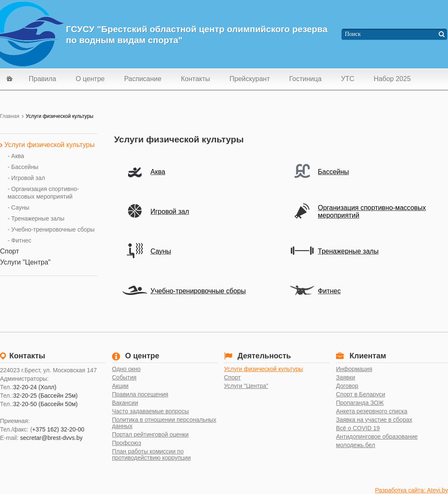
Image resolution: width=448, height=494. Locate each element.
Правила (42, 79)
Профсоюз (127, 443)
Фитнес (329, 291)
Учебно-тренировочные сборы (198, 291)
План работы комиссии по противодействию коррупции (151, 455)
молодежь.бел (356, 445)
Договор (347, 386)
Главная (10, 116)
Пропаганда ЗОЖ (360, 403)
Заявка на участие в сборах (374, 420)
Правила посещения (140, 394)
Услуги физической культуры (264, 369)
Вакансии (125, 403)
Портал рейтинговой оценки (150, 435)
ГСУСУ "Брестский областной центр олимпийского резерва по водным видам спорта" (197, 34)
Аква (158, 172)
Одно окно (126, 369)
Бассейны (333, 172)
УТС (348, 79)
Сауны (161, 251)
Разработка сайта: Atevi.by (411, 490)
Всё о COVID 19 (358, 428)
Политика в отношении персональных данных (164, 423)
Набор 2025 (392, 79)
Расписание (143, 79)
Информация (354, 369)
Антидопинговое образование (377, 437)
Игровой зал (170, 212)
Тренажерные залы (348, 251)
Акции (120, 386)
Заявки (346, 378)
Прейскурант (250, 79)
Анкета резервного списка (372, 411)
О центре (90, 79)
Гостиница (305, 79)
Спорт (232, 378)
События (124, 378)
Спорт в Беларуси (361, 394)
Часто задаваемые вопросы (150, 411)
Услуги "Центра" (246, 386)
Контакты (195, 79)
